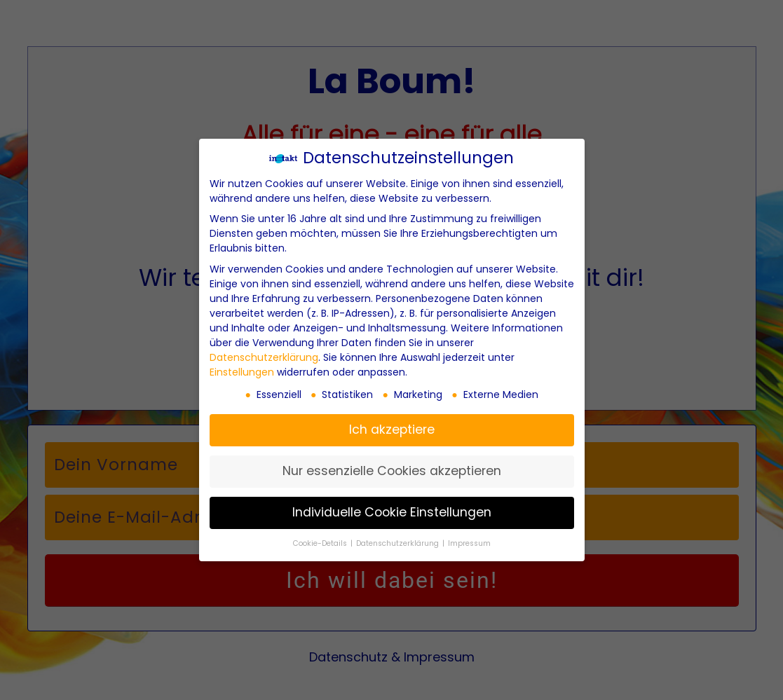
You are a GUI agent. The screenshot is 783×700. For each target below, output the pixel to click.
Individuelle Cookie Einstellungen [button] (392, 512)
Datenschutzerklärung (264, 357)
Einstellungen (242, 372)
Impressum (469, 543)
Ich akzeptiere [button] (392, 430)
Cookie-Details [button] (321, 543)
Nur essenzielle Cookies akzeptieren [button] (392, 471)
